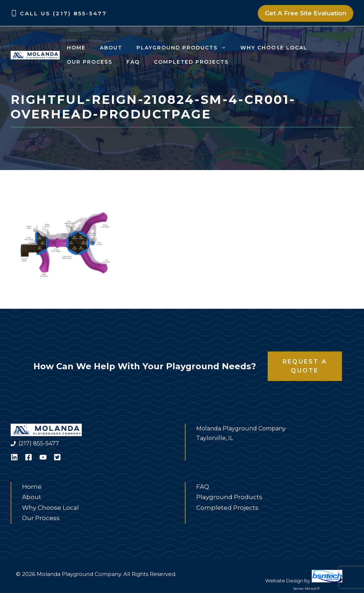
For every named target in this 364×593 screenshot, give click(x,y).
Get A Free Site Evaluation (306, 13)
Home (76, 48)
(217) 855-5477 (39, 443)
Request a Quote (305, 366)
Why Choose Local (274, 48)
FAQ (133, 62)
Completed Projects (191, 62)
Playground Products (185, 48)
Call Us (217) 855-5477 (63, 13)
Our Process (90, 62)
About (111, 48)
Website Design (284, 581)
